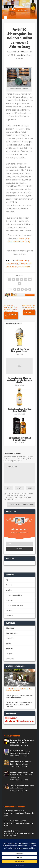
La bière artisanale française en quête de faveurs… (22, 787)
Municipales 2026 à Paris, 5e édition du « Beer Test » (21, 763)
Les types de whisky (16, 605)
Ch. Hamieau (22, 52)
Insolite (9, 643)
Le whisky (9, 600)
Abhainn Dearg (23, 260)
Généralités (10, 638)
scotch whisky (12, 264)
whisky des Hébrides (21, 267)
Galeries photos (12, 633)
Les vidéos (9, 616)
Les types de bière (15, 595)
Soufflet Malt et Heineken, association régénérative (20, 752)
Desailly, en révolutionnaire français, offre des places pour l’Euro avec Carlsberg (19, 704)
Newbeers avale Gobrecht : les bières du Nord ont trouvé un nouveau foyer (22, 775)
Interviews (10, 649)
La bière (9, 590)
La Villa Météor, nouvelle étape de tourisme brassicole (18, 690)
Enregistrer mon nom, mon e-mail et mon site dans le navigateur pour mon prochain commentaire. (18, 496)
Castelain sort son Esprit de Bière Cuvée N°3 (19, 410)
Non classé (10, 659)
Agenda (9, 580)
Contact (9, 585)
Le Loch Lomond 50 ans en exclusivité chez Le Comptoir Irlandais (19, 380)
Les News (21, 55)
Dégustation (10, 628)
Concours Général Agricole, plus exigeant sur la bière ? (22, 741)
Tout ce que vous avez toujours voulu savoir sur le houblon (19, 697)
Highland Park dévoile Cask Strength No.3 (19, 439)
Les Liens (9, 611)
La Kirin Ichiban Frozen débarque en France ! (20, 350)
